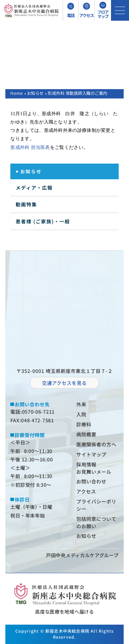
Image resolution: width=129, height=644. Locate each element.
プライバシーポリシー (96, 505)
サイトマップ (91, 454)
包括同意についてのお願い (96, 522)
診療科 (84, 424)
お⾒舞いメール (94, 472)
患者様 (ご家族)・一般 (43, 221)
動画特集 (26, 204)
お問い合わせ (91, 481)
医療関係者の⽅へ (96, 444)
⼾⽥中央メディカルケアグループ (82, 555)
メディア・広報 (34, 187)
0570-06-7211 (38, 411)
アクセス (86, 491)
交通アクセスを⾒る (64, 383)
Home (16, 93)
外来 (81, 404)
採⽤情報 (86, 464)
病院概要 (86, 434)
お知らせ (35, 93)
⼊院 (81, 414)
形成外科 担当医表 (30, 147)
